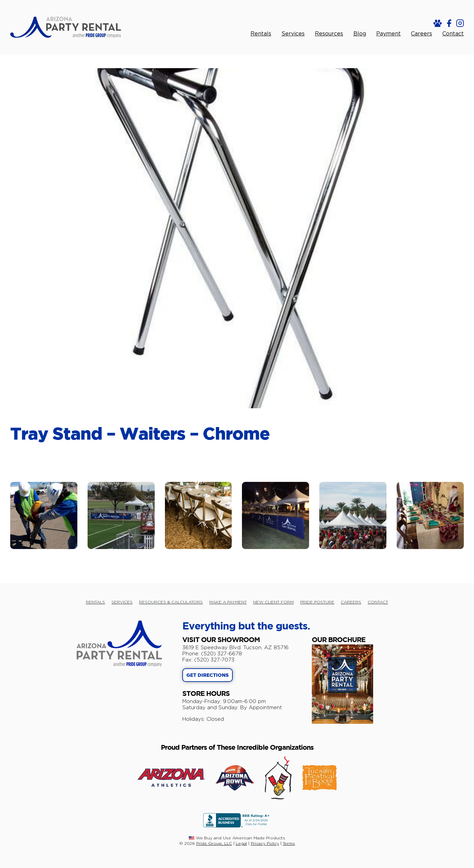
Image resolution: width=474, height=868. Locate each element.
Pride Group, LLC (214, 843)
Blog (360, 34)
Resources (329, 34)
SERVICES (122, 602)
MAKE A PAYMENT (228, 602)
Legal (241, 843)
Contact (453, 34)
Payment (388, 34)
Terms (289, 843)
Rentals (261, 34)
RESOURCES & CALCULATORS (171, 602)
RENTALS (95, 602)
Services (293, 34)
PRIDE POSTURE (317, 602)
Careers (422, 34)
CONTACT (378, 602)
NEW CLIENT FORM (273, 602)
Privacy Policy (265, 843)
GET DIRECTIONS (208, 675)
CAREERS (351, 602)
